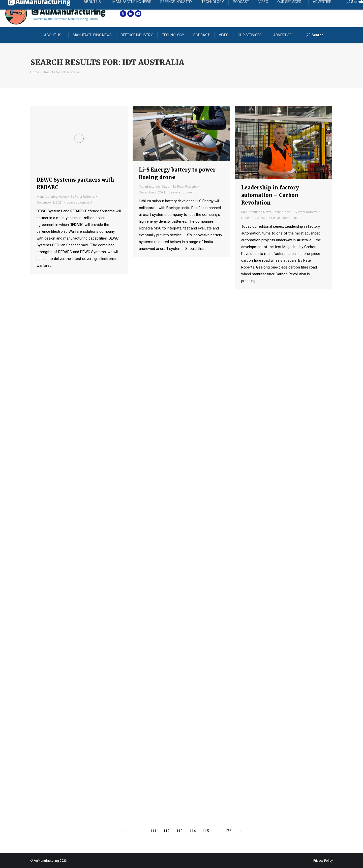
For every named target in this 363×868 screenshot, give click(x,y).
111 (153, 831)
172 (228, 831)
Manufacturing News (52, 197)
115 (206, 831)
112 (166, 831)
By (83, 197)
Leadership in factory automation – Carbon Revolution (270, 195)
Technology (281, 212)
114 (193, 831)
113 (179, 831)
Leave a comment (79, 202)
